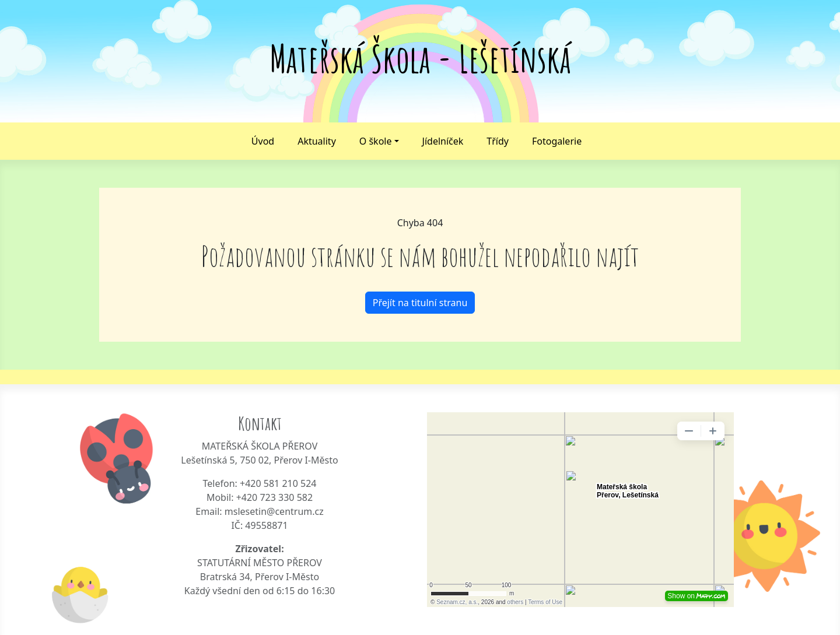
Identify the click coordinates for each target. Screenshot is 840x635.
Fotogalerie (557, 141)
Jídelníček (443, 141)
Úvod (263, 141)
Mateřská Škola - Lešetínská (420, 59)
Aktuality (317, 141)
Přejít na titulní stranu (420, 303)
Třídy (498, 141)
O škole (376, 141)
